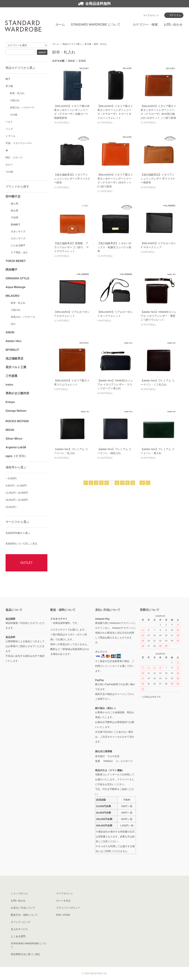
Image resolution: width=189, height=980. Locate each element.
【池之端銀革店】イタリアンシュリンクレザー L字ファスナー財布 (72, 179)
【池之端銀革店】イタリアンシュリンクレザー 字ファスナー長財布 (158, 179)
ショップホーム (19, 893)
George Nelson (16, 411)
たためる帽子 (18, 245)
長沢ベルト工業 (16, 367)
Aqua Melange (16, 287)
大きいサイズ (18, 231)
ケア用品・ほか (19, 252)
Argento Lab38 (16, 447)
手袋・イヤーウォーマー (19, 143)
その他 (14, 115)
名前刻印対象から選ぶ (18, 533)
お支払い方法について (23, 908)
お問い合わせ (173, 25)
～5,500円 (11, 478)
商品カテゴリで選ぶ (72, 44)
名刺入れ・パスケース (22, 107)
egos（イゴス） (16, 456)
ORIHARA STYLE (17, 278)
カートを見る (63, 901)
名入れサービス (19, 929)
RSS (59, 915)
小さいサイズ (18, 238)
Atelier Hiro (13, 341)
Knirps (10, 402)
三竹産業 (11, 376)
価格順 (71, 61)
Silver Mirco (14, 439)
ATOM (66, 915)
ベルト (9, 122)
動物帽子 (16, 224)
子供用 (14, 218)
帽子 (8, 79)
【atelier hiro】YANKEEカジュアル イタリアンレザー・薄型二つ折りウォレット (158, 316)
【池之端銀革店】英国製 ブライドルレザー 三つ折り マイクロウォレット (71, 247)
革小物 (88, 44)
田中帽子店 (13, 197)
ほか (13, 324)
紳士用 (14, 211)
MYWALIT (12, 350)
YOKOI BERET (16, 261)
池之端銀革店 (14, 359)
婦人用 (14, 204)
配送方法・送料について (24, 915)
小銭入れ (15, 100)
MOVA (10, 430)
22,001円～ (12, 507)
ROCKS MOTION (17, 421)
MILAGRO (12, 296)
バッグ (9, 129)
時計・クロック (14, 157)
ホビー (9, 165)
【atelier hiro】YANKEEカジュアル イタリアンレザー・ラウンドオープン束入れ (115, 384)
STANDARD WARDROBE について (96, 25)
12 (142, 483)
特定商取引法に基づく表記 (25, 954)
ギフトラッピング (21, 922)
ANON (10, 332)
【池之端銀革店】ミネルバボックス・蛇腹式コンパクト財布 (114, 247)
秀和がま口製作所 (17, 393)
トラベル (10, 136)
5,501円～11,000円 (16, 486)
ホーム (60, 25)
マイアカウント (151, 15)
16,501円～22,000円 (17, 500)
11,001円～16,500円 (17, 493)
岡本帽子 (11, 270)
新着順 (82, 61)
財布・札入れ (100, 44)
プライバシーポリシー (68, 908)
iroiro (9, 385)
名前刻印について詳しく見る (21, 544)
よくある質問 (18, 936)
